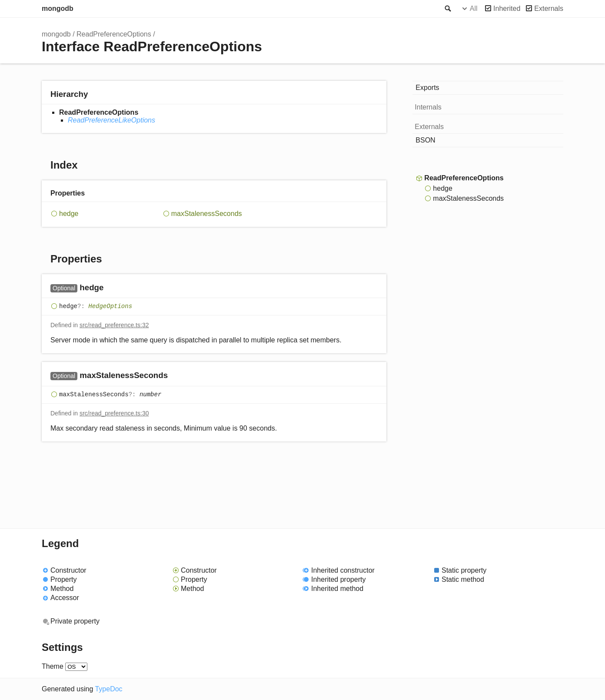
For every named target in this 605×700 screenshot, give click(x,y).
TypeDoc (108, 689)
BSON (425, 140)
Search (447, 9)
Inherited (507, 8)
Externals (549, 8)
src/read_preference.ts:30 (114, 413)
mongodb (58, 8)
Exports (427, 88)
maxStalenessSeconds (207, 214)
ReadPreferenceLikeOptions (111, 120)
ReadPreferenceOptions (114, 34)
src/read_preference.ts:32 (114, 325)
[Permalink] (112, 288)
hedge (69, 214)
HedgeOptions (110, 306)
